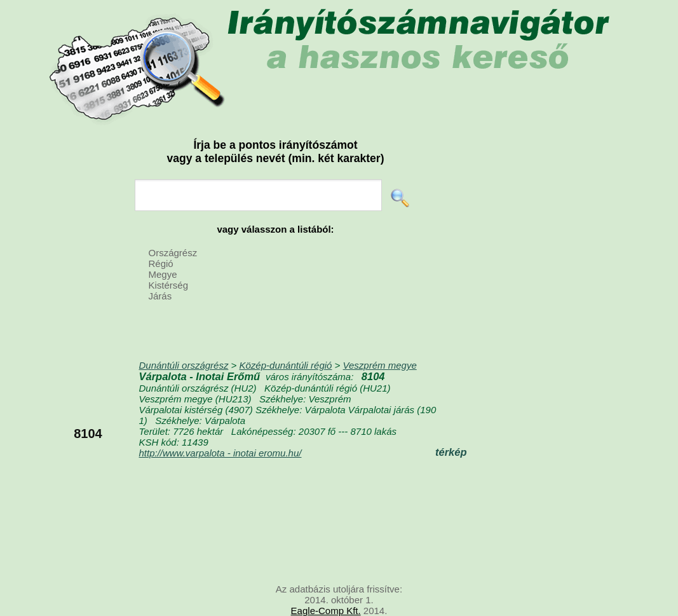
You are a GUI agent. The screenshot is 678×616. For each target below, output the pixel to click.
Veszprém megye (380, 365)
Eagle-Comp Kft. (326, 611)
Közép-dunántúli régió (286, 365)
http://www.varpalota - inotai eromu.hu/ (220, 453)
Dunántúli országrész (184, 365)
